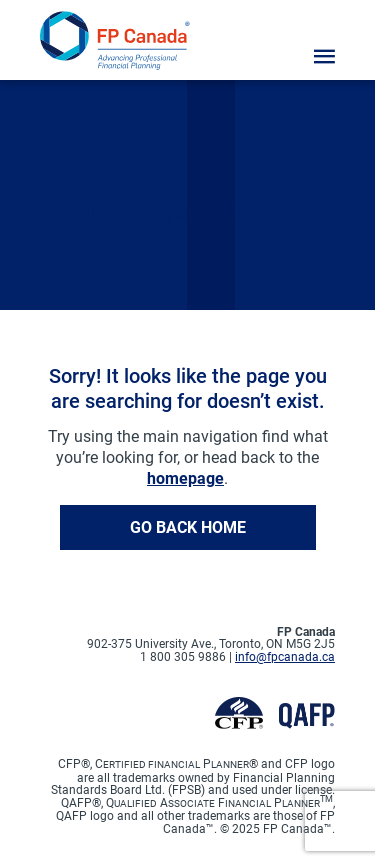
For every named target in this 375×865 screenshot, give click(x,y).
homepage (185, 478)
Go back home (188, 527)
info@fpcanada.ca (285, 657)
